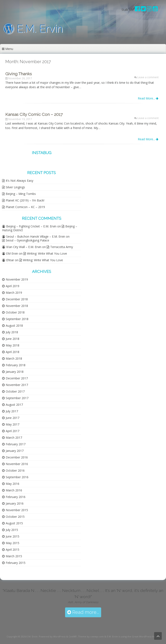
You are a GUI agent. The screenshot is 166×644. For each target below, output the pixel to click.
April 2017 (13, 431)
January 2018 (15, 372)
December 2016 (17, 457)
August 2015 (14, 523)
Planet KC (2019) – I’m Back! (25, 200)
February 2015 (16, 563)
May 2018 (13, 345)
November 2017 (17, 385)
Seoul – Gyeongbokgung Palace (27, 240)
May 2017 (13, 424)
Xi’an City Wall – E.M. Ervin (24, 247)
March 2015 (14, 556)
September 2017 (17, 398)
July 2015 (12, 530)
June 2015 (13, 536)
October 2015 (15, 517)
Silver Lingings (15, 187)
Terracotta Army (62, 247)
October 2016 (15, 470)
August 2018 (14, 326)
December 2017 (17, 378)
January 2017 (15, 451)
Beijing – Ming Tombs (21, 194)
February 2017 (16, 444)
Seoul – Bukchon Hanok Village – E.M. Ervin (36, 236)
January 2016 (15, 503)
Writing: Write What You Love (47, 253)
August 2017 (14, 405)
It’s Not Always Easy (20, 181)
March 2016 (14, 490)
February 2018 (16, 365)
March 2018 (14, 358)
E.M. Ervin (33, 29)
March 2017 (14, 438)
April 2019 (13, 286)
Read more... (83, 612)
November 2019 (17, 279)
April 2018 (13, 352)
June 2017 (13, 418)
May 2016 (13, 484)
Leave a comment (148, 77)
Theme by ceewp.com (91, 636)
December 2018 (17, 299)
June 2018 (13, 339)
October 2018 (15, 312)
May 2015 (13, 543)
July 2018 (12, 332)
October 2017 (15, 391)
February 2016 (16, 497)
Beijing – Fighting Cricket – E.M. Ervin (31, 226)
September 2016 (17, 477)
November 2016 (17, 464)
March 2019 (14, 293)
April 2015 (13, 550)
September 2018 (17, 319)
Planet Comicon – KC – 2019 (25, 207)
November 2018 (17, 306)
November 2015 (17, 510)
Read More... (148, 98)
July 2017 (12, 411)
